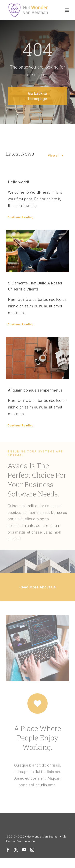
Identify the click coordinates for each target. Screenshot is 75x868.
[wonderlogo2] (29, 5)
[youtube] (24, 850)
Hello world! (18, 182)
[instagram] (32, 850)
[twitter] (16, 850)
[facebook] (8, 850)
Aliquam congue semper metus (35, 390)
